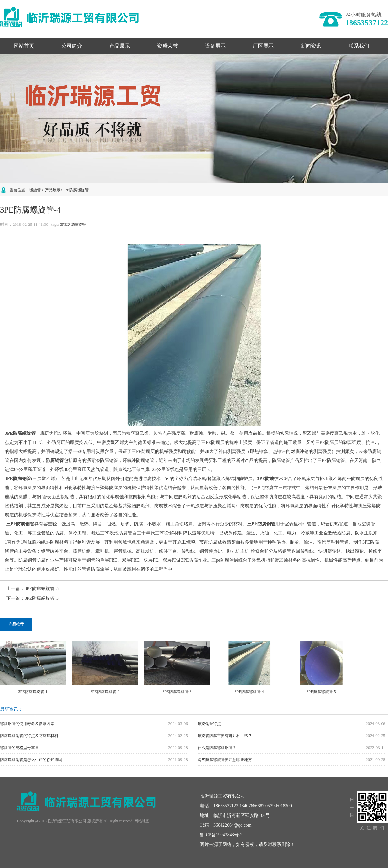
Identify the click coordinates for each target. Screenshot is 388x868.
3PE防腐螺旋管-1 (33, 692)
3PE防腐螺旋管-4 (249, 692)
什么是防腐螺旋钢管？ (217, 748)
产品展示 (120, 46)
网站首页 (24, 46)
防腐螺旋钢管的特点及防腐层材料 (29, 736)
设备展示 (215, 46)
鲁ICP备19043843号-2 (221, 835)
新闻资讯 (311, 46)
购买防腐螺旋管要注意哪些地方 (225, 760)
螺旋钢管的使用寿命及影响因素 (27, 724)
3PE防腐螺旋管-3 (42, 598)
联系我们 (359, 46)
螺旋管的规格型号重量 (19, 748)
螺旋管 (35, 190)
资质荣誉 (167, 46)
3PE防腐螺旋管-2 (105, 692)
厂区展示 (263, 46)
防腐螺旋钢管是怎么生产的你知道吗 (31, 760)
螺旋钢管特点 (209, 724)
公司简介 (72, 46)
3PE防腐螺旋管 (76, 190)
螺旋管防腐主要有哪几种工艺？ (225, 736)
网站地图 (142, 821)
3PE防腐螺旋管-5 (42, 589)
